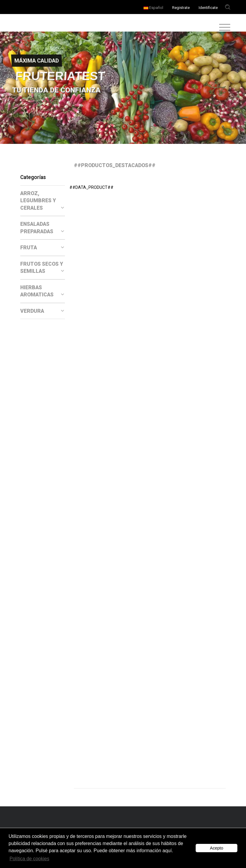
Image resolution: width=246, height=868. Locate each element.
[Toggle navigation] (223, 28)
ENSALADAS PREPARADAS (42, 228)
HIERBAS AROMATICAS (42, 291)
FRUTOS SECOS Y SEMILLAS (42, 268)
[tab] (43, 201)
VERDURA (42, 311)
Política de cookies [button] (29, 859)
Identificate (208, 8)
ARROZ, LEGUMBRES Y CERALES (42, 201)
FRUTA (42, 248)
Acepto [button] (217, 848)
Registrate (181, 8)
